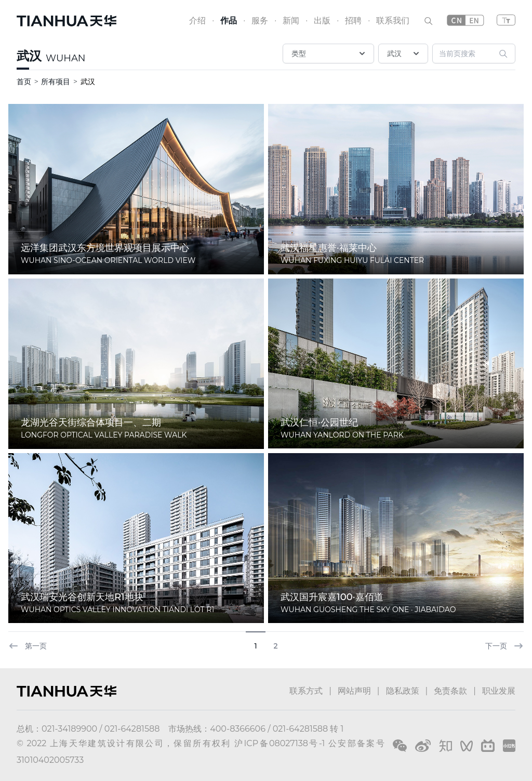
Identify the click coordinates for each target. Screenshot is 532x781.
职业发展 (499, 691)
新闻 (291, 21)
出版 (322, 21)
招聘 (353, 21)
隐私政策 (403, 691)
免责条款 (450, 691)
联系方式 (306, 691)
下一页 (504, 646)
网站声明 (354, 691)
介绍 (197, 21)
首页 (24, 82)
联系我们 (393, 21)
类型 (329, 54)
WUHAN (65, 58)
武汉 (29, 56)
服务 (260, 21)
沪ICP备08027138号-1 (280, 743)
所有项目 (56, 82)
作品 (229, 21)
